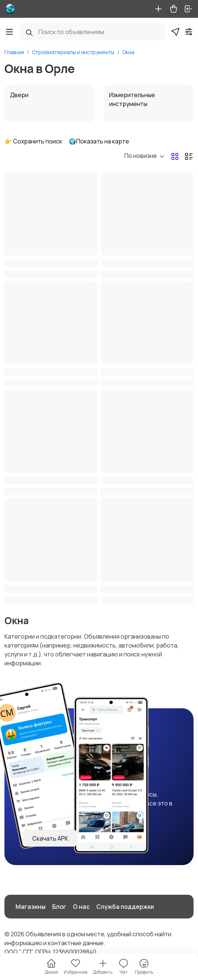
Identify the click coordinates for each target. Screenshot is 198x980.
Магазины (31, 907)
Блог (59, 907)
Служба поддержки (125, 907)
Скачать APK (50, 838)
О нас (81, 907)
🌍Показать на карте (99, 141)
